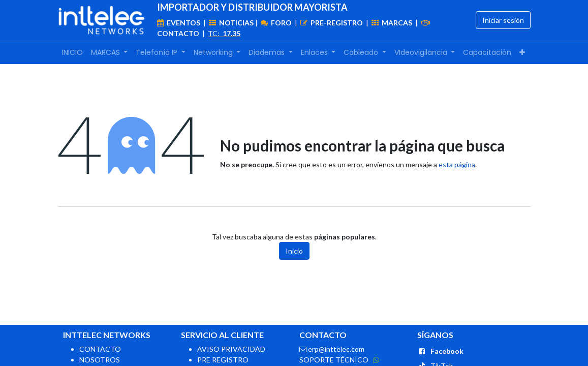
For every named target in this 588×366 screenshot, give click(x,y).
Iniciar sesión (503, 20)
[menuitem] (72, 53)
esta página (457, 164)
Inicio (294, 251)
